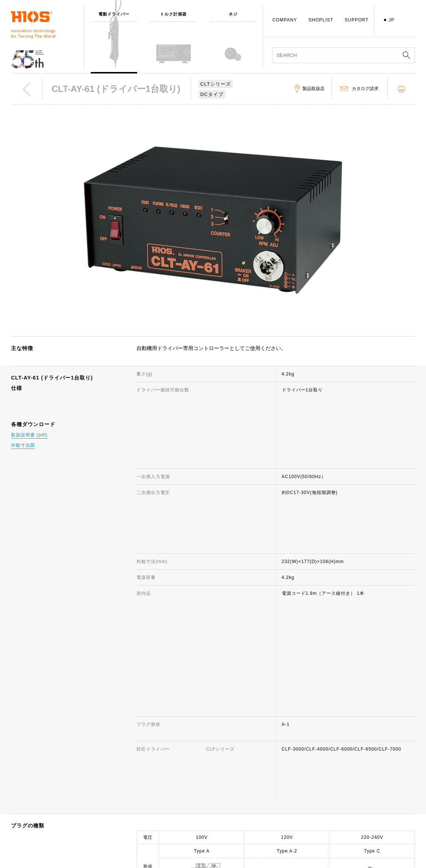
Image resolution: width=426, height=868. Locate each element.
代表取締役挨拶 (193, 778)
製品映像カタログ (362, 789)
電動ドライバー (112, 757)
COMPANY (285, 20)
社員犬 (183, 821)
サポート (269, 757)
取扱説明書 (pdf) (29, 435)
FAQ (264, 778)
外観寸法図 (23, 445)
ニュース (352, 768)
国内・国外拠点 (193, 810)
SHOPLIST (321, 20)
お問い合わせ (274, 768)
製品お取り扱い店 (278, 800)
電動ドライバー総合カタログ (374, 778)
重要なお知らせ (359, 800)
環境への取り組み (195, 853)
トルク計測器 (109, 768)
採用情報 (186, 843)
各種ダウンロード (278, 810)
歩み (181, 789)
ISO (181, 832)
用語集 (266, 821)
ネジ (100, 778)
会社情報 (186, 757)
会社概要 (186, 768)
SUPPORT (357, 20)
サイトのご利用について (369, 757)
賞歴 (181, 800)
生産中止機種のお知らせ (286, 789)
